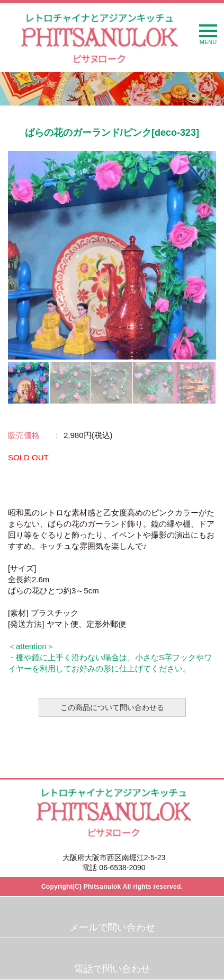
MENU (208, 35)
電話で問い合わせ (112, 969)
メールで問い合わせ (112, 927)
